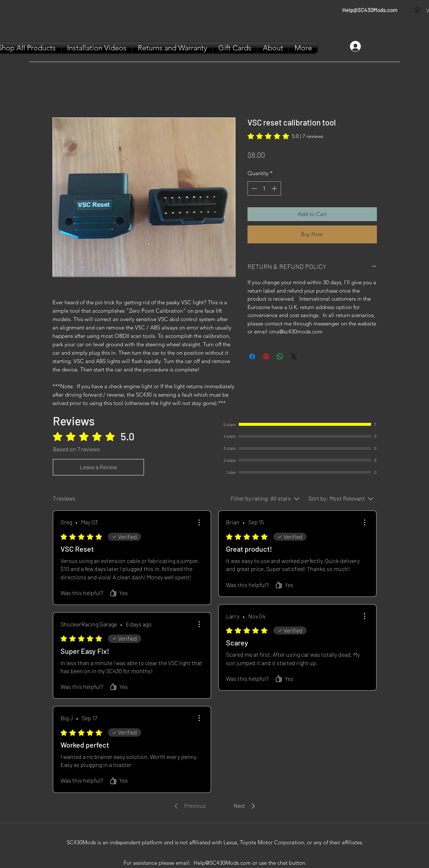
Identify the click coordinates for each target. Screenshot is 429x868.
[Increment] (275, 188)
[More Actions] (199, 522)
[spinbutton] (264, 188)
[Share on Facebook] (252, 356)
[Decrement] (253, 188)
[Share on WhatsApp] (280, 356)
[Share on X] (294, 356)
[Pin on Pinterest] (266, 356)
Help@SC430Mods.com (370, 10)
